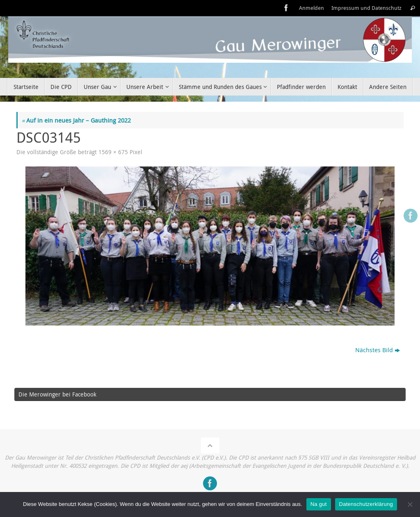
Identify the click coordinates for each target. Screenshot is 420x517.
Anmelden (312, 8)
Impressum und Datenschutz (366, 8)
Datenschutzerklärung (366, 504)
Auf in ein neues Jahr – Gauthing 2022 (76, 120)
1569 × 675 (113, 152)
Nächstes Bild (378, 350)
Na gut (319, 504)
